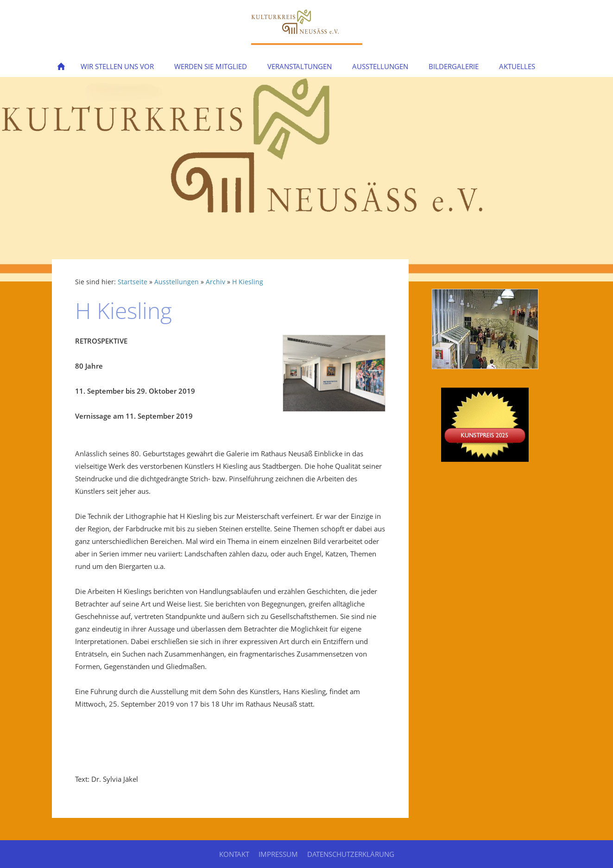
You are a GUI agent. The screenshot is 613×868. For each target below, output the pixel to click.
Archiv (215, 282)
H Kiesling (248, 282)
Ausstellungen (177, 282)
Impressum (278, 854)
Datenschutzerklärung (351, 854)
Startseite (133, 282)
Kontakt (234, 854)
